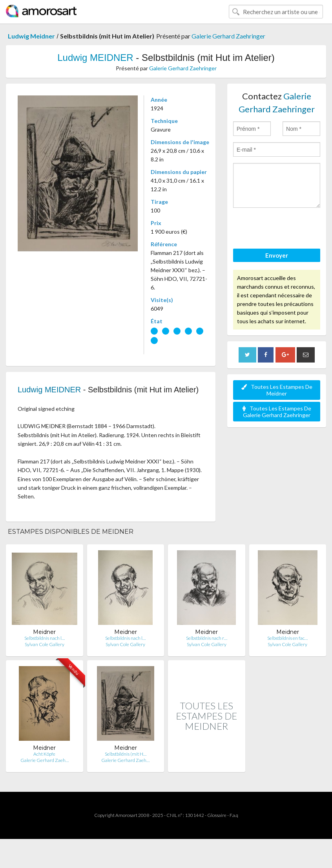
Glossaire (217, 815)
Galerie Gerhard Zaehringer (228, 36)
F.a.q (234, 815)
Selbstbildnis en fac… (287, 638)
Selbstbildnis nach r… (207, 638)
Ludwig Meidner (31, 36)
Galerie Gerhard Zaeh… (45, 760)
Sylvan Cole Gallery (45, 644)
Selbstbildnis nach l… (45, 638)
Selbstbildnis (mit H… (126, 754)
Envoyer (277, 255)
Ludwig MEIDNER (95, 58)
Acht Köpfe (44, 754)
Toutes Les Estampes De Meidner (277, 390)
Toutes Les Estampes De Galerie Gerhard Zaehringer (277, 412)
